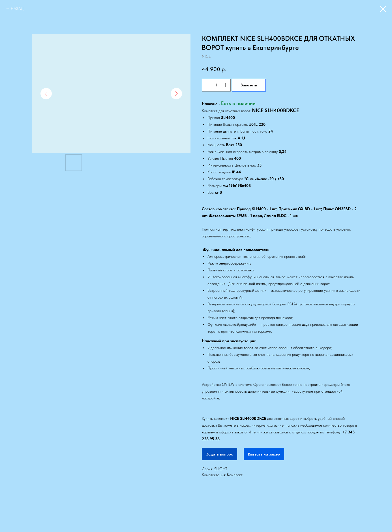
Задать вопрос (219, 454)
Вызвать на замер (264, 454)
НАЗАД (17, 8)
